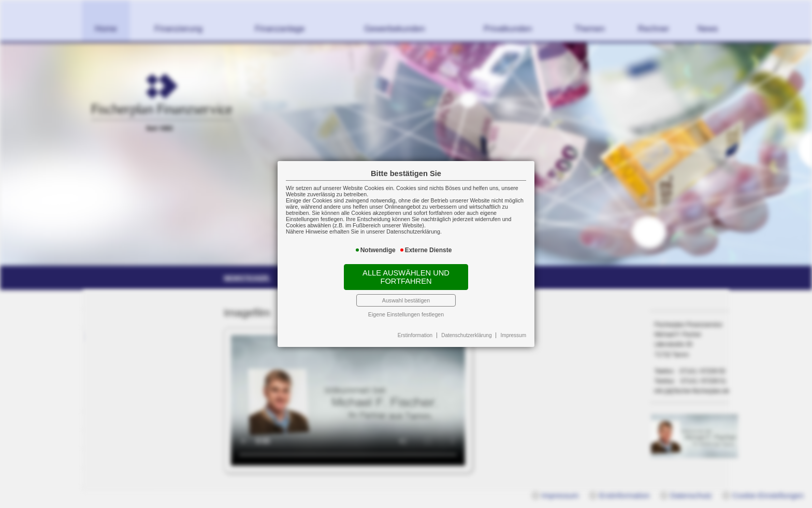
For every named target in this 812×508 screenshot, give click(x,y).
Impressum (513, 335)
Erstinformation (415, 335)
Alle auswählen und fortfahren (406, 277)
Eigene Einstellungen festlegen (406, 314)
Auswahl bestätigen (406, 300)
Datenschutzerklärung (466, 335)
